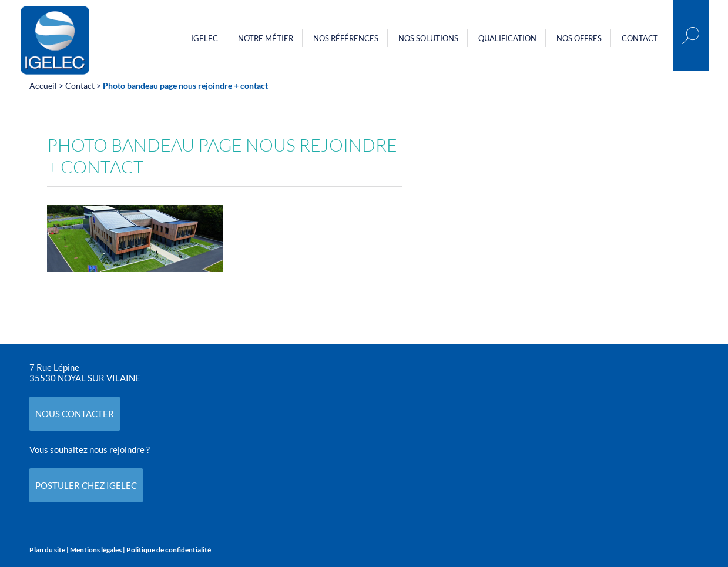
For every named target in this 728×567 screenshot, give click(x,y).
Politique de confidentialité (169, 550)
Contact (640, 38)
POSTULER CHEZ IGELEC (86, 485)
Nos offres (579, 38)
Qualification (507, 38)
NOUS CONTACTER (75, 414)
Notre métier (266, 38)
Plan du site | (50, 550)
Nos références (346, 38)
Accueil (43, 85)
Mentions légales (96, 550)
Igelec (204, 38)
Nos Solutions (428, 38)
